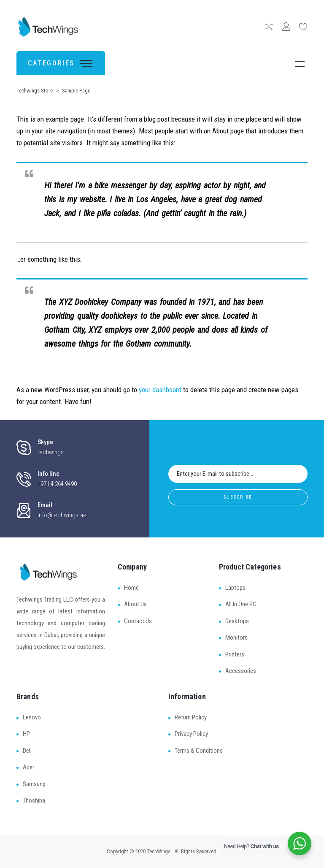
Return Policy (191, 717)
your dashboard (160, 390)
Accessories (241, 671)
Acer (28, 767)
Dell (27, 751)
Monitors (236, 637)
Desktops (237, 621)
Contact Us (138, 621)
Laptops (235, 588)
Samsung (34, 784)
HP (26, 734)
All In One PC (241, 604)
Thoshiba (34, 800)
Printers (235, 654)
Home (131, 588)
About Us (135, 604)
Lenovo (32, 717)
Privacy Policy (191, 734)
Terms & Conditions (199, 751)
